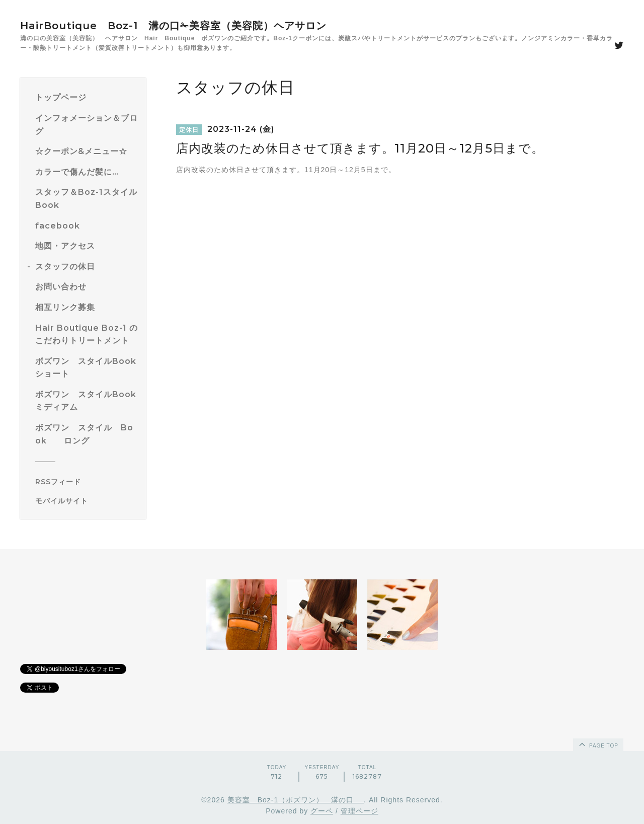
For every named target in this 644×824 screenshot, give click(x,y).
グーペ (322, 811)
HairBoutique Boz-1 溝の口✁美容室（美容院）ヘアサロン (173, 26)
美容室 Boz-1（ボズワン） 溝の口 (296, 800)
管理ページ (359, 811)
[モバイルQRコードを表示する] (87, 501)
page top (598, 744)
